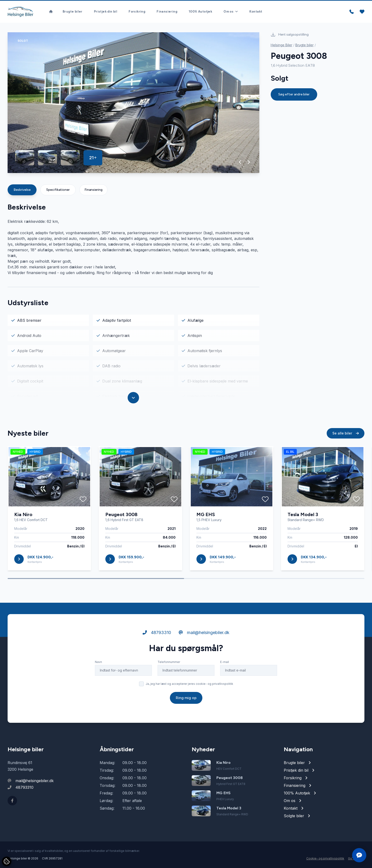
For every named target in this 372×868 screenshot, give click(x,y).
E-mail (225, 662)
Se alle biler (346, 434)
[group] (133, 103)
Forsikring (137, 12)
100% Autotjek (200, 12)
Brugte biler (73, 12)
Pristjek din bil (106, 12)
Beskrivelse (22, 190)
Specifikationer (58, 190)
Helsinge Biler (281, 45)
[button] (240, 162)
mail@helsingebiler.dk (204, 633)
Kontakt (256, 12)
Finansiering (167, 12)
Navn (98, 662)
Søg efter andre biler (294, 94)
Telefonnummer (169, 662)
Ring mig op (186, 698)
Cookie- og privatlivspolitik (325, 858)
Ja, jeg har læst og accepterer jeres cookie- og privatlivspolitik (189, 684)
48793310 (157, 633)
